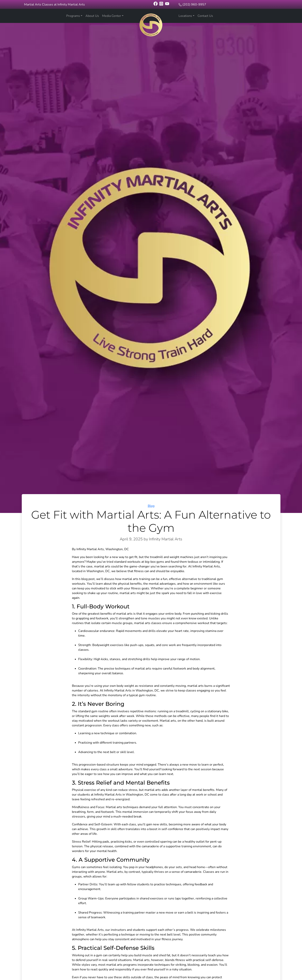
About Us (92, 16)
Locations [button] (185, 16)
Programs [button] (73, 16)
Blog (151, 506)
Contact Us (205, 16)
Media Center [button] (112, 16)
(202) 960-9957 (194, 5)
